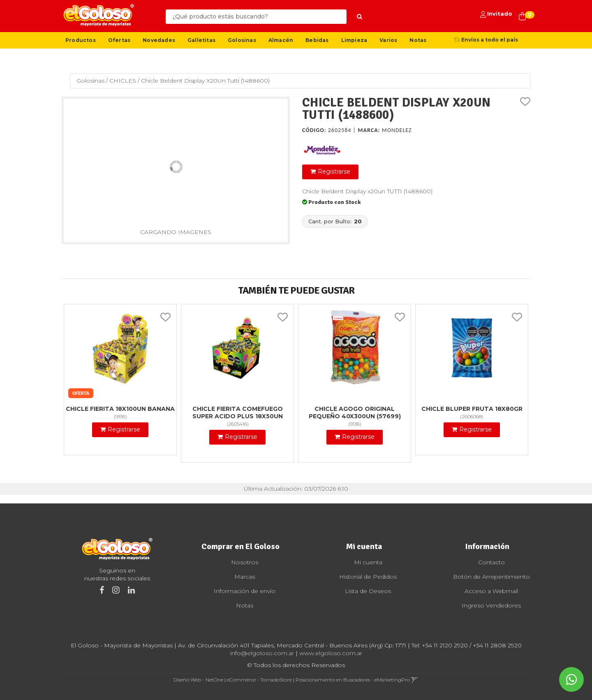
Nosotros (245, 562)
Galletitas (201, 40)
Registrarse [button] (334, 172)
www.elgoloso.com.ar (331, 653)
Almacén (281, 40)
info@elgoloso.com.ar (262, 653)
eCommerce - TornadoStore (259, 680)
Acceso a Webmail (491, 591)
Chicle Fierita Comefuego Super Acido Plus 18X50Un (238, 413)
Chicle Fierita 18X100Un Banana (120, 409)
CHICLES (123, 81)
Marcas (245, 577)
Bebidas (317, 40)
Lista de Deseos (368, 591)
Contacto (491, 562)
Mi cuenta (368, 562)
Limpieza (354, 40)
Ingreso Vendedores (491, 605)
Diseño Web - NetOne (198, 680)
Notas (418, 40)
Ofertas (119, 40)
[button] (415, 680)
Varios (388, 40)
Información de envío (245, 591)
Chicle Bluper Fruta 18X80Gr (472, 409)
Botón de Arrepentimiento (491, 577)
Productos (81, 40)
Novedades (159, 40)
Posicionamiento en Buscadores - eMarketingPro (353, 680)
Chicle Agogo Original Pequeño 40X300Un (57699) (355, 413)
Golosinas (242, 40)
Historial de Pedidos (368, 577)
